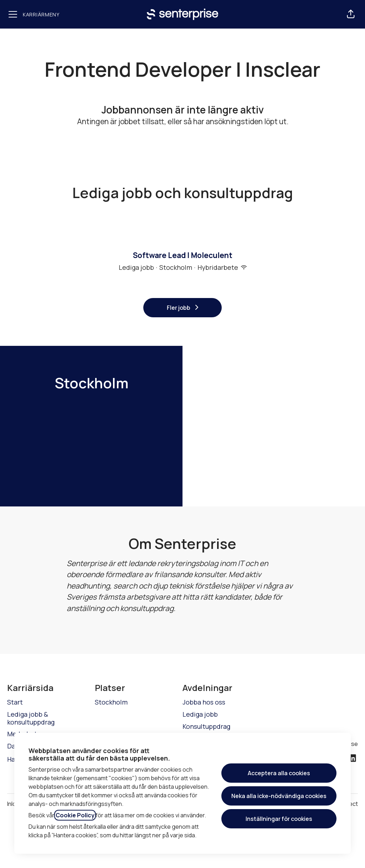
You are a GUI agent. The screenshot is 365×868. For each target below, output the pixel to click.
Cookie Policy (75, 815)
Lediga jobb (200, 714)
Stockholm (111, 702)
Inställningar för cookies (279, 819)
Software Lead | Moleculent (183, 256)
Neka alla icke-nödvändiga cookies (279, 796)
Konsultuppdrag (206, 726)
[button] (351, 14)
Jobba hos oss (204, 702)
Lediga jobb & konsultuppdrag (31, 718)
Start (15, 702)
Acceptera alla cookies (279, 773)
